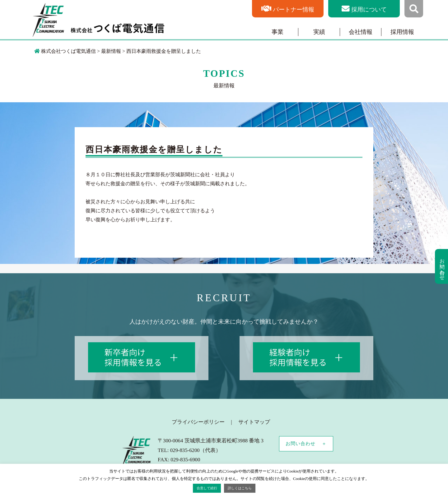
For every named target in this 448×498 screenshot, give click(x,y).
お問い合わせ (301, 444)
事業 (278, 32)
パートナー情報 (294, 9)
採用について (369, 9)
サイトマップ (254, 422)
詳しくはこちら (240, 488)
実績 (319, 32)
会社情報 (361, 32)
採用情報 (402, 32)
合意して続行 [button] (207, 488)
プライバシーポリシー (198, 422)
